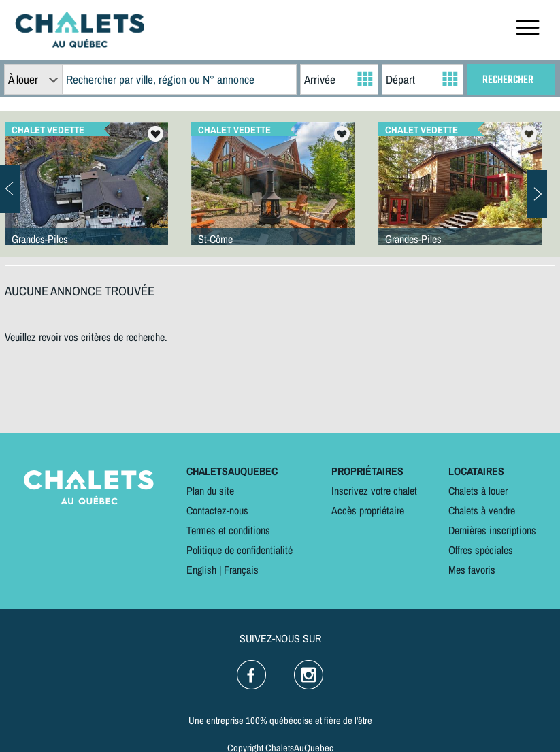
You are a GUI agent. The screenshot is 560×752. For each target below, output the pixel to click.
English (201, 570)
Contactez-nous (217, 510)
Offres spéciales (481, 550)
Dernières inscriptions (492, 530)
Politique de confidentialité (240, 550)
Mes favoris (472, 570)
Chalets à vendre (482, 510)
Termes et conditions (228, 530)
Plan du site (210, 491)
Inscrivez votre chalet (374, 491)
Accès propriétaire (368, 510)
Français (241, 570)
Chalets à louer (478, 491)
